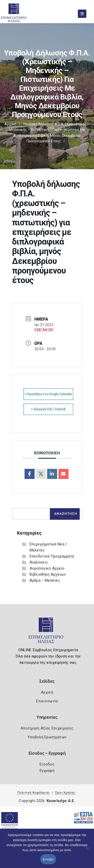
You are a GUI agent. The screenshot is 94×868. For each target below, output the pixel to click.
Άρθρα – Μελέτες (45, 580)
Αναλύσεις (39, 562)
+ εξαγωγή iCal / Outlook (48, 409)
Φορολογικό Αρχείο (47, 568)
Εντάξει (48, 859)
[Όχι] (88, 851)
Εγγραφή (47, 771)
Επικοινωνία (47, 701)
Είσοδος (47, 764)
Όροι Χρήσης (65, 793)
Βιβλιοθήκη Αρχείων (48, 574)
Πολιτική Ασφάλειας (34, 793)
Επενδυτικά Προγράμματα (52, 556)
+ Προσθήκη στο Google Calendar (48, 394)
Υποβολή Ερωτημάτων (47, 737)
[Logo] (47, 633)
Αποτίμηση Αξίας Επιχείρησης (47, 728)
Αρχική (10, 124)
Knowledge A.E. (61, 801)
